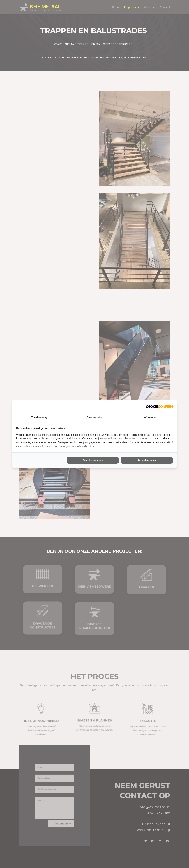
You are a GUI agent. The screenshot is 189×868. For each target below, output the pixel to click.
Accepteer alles (147, 460)
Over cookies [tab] (94, 417)
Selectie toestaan (93, 460)
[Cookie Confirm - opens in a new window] (159, 406)
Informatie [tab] (150, 417)
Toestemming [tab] (39, 417)
